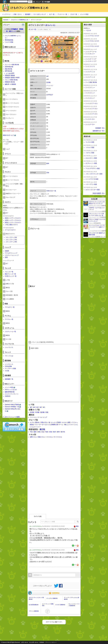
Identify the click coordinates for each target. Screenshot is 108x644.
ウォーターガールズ (41, 425)
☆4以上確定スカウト (11, 225)
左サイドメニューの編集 (11, 417)
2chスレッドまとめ (11, 390)
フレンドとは (9, 356)
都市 (58, 432)
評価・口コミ (18, 14)
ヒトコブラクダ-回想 (92, 179)
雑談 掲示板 (9, 69)
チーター (92, 119)
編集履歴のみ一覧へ (99, 131)
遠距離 (42, 412)
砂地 (39, 432)
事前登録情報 (9, 40)
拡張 (6, 257)
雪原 (47, 432)
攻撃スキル (33, 437)
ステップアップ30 (11, 238)
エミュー (92, 88)
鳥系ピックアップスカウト (13, 218)
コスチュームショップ (12, 255)
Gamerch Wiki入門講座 (12, 405)
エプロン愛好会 (35, 422)
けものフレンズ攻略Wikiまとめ (29, 8)
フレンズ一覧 (9, 272)
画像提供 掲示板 (10, 82)
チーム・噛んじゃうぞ (66, 425)
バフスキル (49, 437)
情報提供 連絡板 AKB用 (12, 78)
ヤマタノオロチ (94, 36)
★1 (44, 407)
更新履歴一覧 (9, 379)
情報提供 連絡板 (10, 75)
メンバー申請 (84, 14)
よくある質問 (10, 73)
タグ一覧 (52, 14)
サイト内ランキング (40, 14)
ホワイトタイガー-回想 (93, 190)
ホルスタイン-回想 (91, 158)
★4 (34, 407)
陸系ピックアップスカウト (13, 223)
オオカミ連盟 (66, 422)
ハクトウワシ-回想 (91, 184)
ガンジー (92, 54)
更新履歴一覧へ (100, 128)
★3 (37, 407)
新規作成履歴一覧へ (99, 193)
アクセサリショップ (11, 253)
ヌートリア (93, 59)
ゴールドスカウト (10, 230)
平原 (31, 432)
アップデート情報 (10, 369)
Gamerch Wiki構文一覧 (12, 407)
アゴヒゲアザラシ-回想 (93, 169)
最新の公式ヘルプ (8, 135)
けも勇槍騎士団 (53, 425)
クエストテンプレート (12, 394)
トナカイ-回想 (90, 148)
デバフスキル (58, 437)
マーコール (93, 52)
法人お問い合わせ (34, 642)
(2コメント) (50, 25)
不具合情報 (8, 366)
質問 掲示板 (9, 71)
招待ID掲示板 (9, 67)
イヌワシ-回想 (90, 153)
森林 (48, 163)
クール (40, 417)
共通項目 (8, 396)
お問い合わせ (25, 642)
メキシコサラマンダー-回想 (94, 174)
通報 (77, 526)
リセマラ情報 (9, 42)
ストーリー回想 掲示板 (12, 65)
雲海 (48, 173)
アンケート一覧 (62, 14)
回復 (47, 412)
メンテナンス (9, 364)
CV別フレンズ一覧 (11, 276)
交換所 (7, 251)
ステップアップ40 (11, 240)
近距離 (48, 82)
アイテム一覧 (9, 319)
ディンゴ (92, 72)
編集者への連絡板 (10, 84)
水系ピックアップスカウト (13, 220)
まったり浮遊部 (56, 422)
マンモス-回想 (90, 142)
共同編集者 (14, 29)
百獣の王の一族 (51, 191)
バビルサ (88, 30)
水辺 (43, 432)
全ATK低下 (50, 95)
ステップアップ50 (11, 242)
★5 (47, 76)
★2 (41, 407)
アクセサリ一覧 (10, 307)
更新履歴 (28, 14)
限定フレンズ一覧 (10, 274)
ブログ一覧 (74, 14)
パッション (50, 85)
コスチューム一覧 (10, 331)
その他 (7, 371)
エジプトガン (94, 103)
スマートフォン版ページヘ (54, 622)
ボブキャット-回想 (91, 163)
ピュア (45, 417)
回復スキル (41, 437)
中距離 (37, 412)
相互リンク (12, 31)
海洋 (54, 432)
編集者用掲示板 (10, 392)
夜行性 (42, 429)
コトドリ (92, 66)
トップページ (6, 14)
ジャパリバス (9, 347)
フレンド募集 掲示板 (11, 80)
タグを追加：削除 (50, 29)
